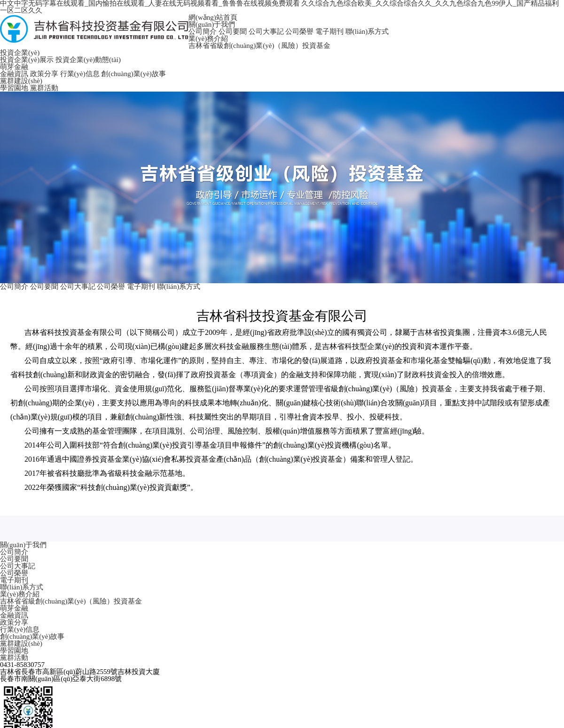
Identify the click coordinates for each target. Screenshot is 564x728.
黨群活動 (44, 88)
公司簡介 (203, 31)
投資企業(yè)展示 (27, 60)
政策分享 (44, 74)
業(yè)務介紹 (208, 39)
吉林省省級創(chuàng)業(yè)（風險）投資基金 (259, 46)
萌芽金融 (14, 67)
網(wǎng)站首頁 (213, 17)
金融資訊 (14, 74)
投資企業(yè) (20, 53)
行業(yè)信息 (80, 74)
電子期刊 (329, 31)
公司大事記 (266, 31)
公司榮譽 (299, 31)
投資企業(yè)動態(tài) (88, 60)
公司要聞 (233, 31)
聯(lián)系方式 (367, 31)
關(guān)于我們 (212, 24)
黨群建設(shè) (21, 81)
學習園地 (14, 88)
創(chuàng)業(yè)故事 (133, 74)
